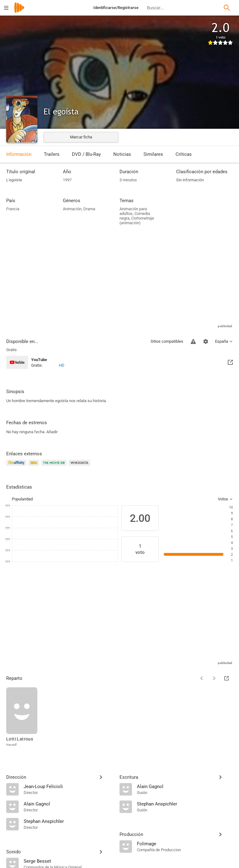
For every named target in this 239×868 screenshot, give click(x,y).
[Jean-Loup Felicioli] (68, 786)
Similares (153, 154)
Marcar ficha (81, 137)
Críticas (184, 154)
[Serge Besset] (68, 861)
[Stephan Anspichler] (68, 821)
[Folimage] (185, 843)
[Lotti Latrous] (22, 717)
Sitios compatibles (167, 341)
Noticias (122, 154)
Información (19, 154)
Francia (13, 209)
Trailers (52, 154)
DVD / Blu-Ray (86, 154)
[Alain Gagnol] (68, 804)
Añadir (52, 432)
